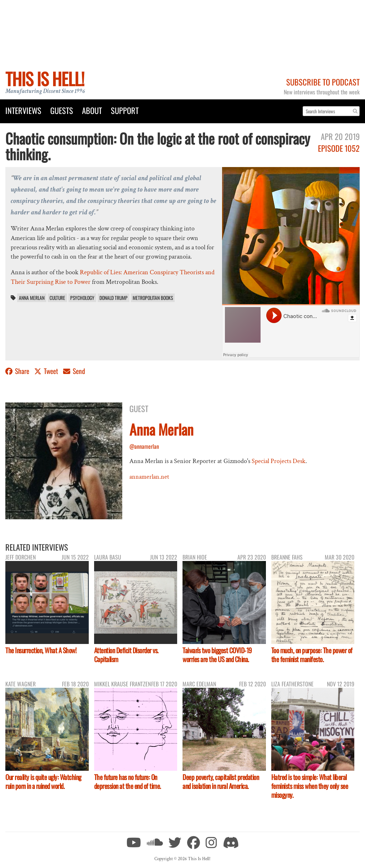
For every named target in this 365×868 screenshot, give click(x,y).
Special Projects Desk (279, 461)
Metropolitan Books (153, 298)
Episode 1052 (339, 148)
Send (74, 371)
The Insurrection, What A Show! (41, 650)
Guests (62, 110)
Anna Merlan (32, 298)
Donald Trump (114, 298)
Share (18, 371)
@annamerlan (144, 446)
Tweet (47, 371)
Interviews (23, 110)
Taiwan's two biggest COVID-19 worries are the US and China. (217, 655)
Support (125, 110)
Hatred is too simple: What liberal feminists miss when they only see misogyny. (310, 786)
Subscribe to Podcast (323, 82)
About (92, 110)
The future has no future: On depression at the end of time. (128, 781)
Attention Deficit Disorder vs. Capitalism (126, 655)
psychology (82, 298)
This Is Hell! (45, 79)
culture (57, 298)
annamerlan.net (149, 477)
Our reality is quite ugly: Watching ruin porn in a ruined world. (43, 781)
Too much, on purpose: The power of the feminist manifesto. (312, 655)
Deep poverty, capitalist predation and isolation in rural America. (221, 781)
